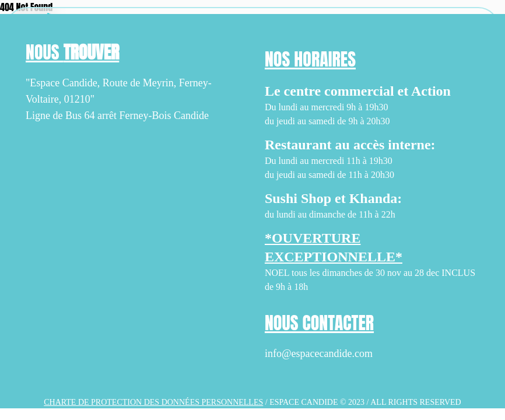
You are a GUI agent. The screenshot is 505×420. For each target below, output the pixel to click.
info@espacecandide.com (319, 353)
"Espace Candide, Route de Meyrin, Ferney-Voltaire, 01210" (119, 91)
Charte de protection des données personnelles (153, 402)
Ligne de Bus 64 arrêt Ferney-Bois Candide (117, 116)
